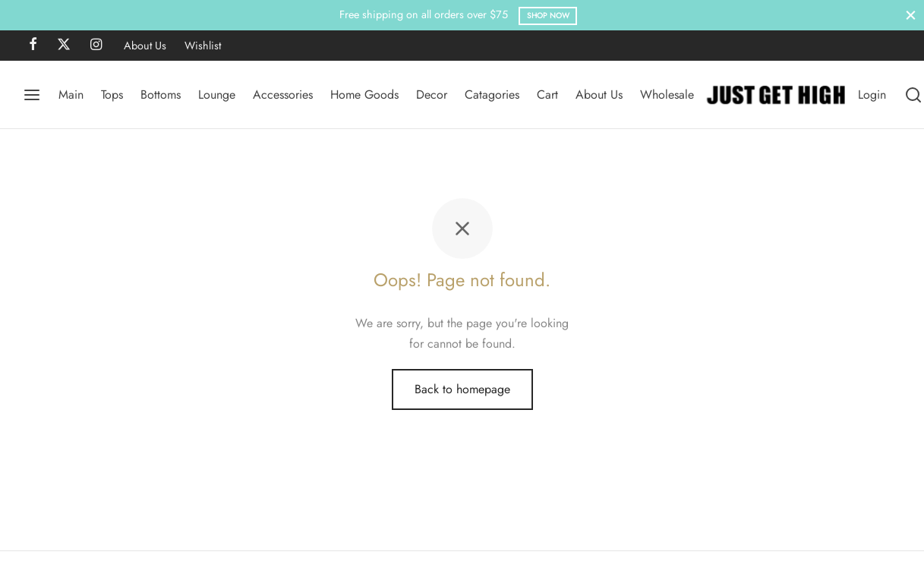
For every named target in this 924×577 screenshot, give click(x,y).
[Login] (872, 95)
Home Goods (364, 95)
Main (71, 95)
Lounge (217, 95)
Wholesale (667, 95)
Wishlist (203, 46)
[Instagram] (96, 46)
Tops (112, 95)
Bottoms (161, 95)
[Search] (913, 95)
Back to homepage (462, 389)
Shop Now (548, 16)
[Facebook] (33, 46)
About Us (145, 46)
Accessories (283, 95)
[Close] (911, 15)
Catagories (492, 95)
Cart (547, 95)
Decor (432, 95)
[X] (64, 46)
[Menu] (32, 95)
